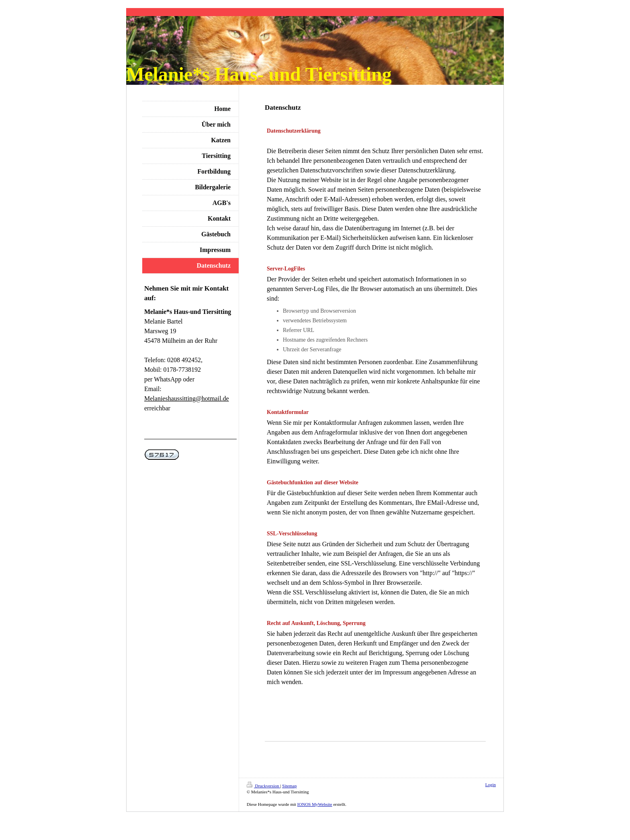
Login (491, 785)
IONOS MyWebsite (315, 804)
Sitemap (289, 786)
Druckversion (263, 786)
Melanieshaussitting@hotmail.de (187, 398)
